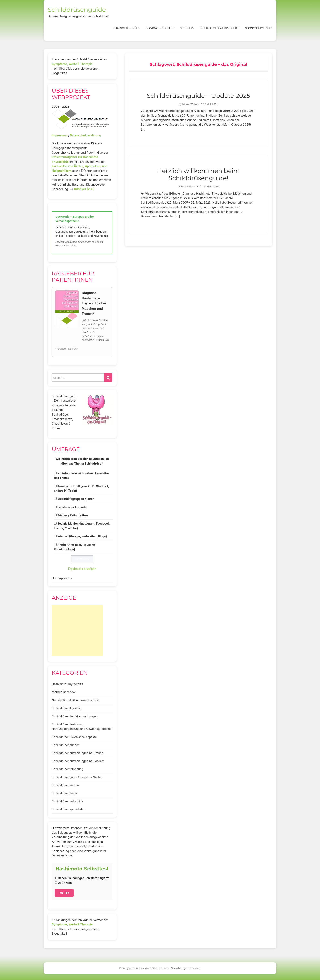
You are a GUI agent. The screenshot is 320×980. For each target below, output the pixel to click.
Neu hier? (187, 28)
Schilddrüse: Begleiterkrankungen (75, 716)
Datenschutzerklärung (85, 135)
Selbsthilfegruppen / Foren (76, 499)
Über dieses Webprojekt (220, 28)
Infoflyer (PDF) (84, 189)
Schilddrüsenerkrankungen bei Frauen (78, 753)
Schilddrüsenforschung (68, 769)
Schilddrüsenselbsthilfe (68, 801)
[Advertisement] (77, 631)
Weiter (64, 893)
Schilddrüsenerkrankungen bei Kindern (78, 761)
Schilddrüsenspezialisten (69, 809)
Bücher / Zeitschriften (73, 515)
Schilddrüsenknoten (65, 785)
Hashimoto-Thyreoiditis (68, 684)
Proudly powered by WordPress (139, 968)
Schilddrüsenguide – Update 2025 (198, 96)
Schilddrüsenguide (77, 10)
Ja (58, 883)
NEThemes (193, 968)
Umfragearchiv (62, 578)
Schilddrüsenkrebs (64, 793)
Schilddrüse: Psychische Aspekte (74, 737)
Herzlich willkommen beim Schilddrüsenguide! (198, 174)
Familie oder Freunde (72, 507)
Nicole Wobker (191, 104)
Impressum (60, 135)
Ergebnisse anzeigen (82, 569)
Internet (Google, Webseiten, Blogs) (82, 536)
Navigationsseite (160, 28)
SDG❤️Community (259, 28)
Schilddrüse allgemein (67, 708)
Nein (67, 883)
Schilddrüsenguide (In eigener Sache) (77, 777)
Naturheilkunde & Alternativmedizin (76, 700)
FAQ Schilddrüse (127, 28)
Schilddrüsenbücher (65, 745)
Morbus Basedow (64, 692)
